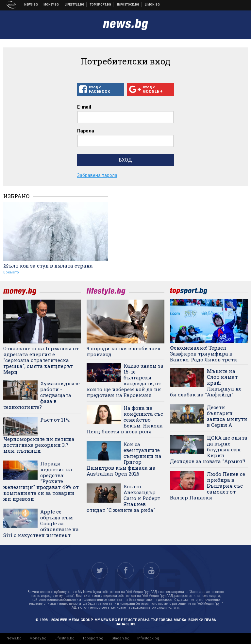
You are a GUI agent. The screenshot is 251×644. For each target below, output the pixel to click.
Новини (31, 5)
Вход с (100, 90)
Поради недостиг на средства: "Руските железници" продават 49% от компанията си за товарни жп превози (41, 481)
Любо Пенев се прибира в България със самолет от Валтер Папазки (208, 486)
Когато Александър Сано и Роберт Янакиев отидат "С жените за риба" (123, 498)
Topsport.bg (93, 638)
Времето (11, 272)
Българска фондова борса (128, 5)
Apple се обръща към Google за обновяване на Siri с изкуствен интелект (41, 523)
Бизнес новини (51, 5)
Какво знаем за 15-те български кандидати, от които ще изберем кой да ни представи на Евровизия (125, 380)
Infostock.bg (148, 638)
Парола (86, 131)
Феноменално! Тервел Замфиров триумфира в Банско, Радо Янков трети (204, 354)
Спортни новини (101, 5)
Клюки (75, 5)
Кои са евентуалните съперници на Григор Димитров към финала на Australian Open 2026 (124, 459)
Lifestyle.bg (65, 638)
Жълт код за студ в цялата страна (48, 266)
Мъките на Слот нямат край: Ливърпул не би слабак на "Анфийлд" (206, 383)
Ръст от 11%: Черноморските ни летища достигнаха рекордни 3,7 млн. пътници (39, 435)
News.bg (14, 638)
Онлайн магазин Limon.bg (152, 5)
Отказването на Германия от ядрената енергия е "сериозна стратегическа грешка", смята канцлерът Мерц (41, 360)
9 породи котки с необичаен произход (124, 351)
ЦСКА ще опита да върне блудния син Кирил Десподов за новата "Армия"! (209, 449)
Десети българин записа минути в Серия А (227, 416)
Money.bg (38, 638)
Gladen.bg (120, 638)
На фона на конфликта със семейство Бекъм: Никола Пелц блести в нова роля (125, 420)
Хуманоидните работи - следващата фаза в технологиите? (42, 395)
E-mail (84, 107)
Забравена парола (97, 175)
